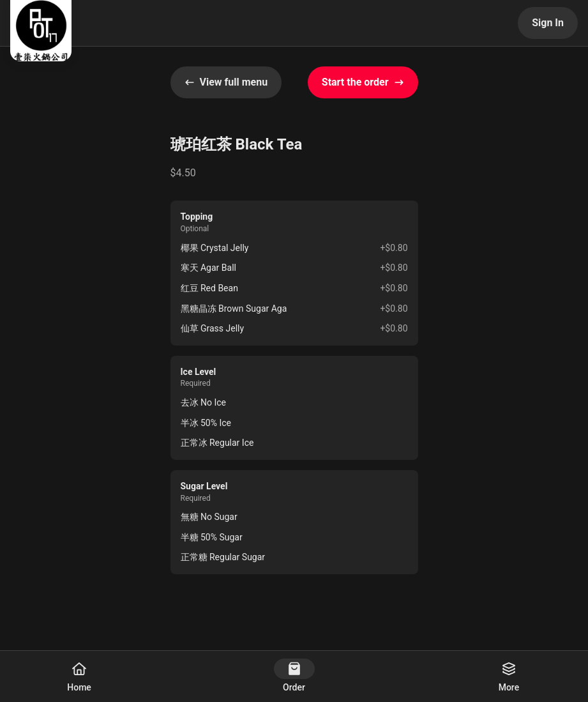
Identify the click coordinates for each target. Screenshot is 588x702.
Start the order (363, 82)
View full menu (226, 82)
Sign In (548, 23)
